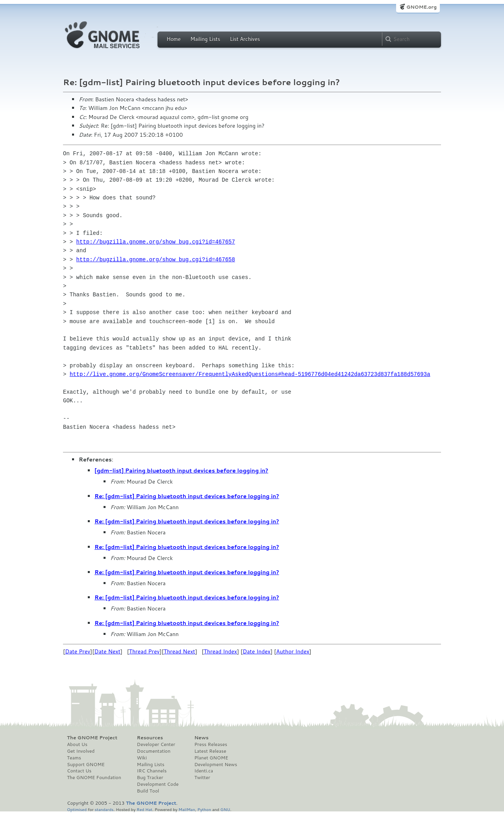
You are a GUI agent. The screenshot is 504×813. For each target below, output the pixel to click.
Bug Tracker (150, 778)
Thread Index (221, 651)
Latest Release (210, 751)
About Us (77, 744)
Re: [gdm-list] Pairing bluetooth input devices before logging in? (187, 496)
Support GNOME (86, 765)
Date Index (257, 651)
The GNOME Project (92, 738)
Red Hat (145, 809)
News (201, 738)
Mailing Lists (205, 39)
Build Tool (148, 791)
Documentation (154, 751)
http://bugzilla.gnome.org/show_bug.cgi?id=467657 (156, 242)
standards (104, 809)
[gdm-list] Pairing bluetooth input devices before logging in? (181, 471)
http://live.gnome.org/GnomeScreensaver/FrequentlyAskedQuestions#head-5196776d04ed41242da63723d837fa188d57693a (250, 374)
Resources (150, 738)
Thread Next (180, 651)
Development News (216, 765)
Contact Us (79, 771)
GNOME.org (422, 7)
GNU (225, 809)
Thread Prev (145, 651)
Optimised (77, 809)
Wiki (142, 758)
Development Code (158, 784)
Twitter (202, 778)
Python (204, 809)
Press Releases (210, 744)
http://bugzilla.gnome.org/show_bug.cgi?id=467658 (156, 260)
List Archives (245, 39)
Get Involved (81, 751)
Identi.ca (204, 771)
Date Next (107, 651)
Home (174, 39)
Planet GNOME (211, 758)
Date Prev (78, 651)
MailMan (187, 809)
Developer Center (156, 744)
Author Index (293, 651)
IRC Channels (152, 771)
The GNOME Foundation (94, 778)
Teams (74, 758)
